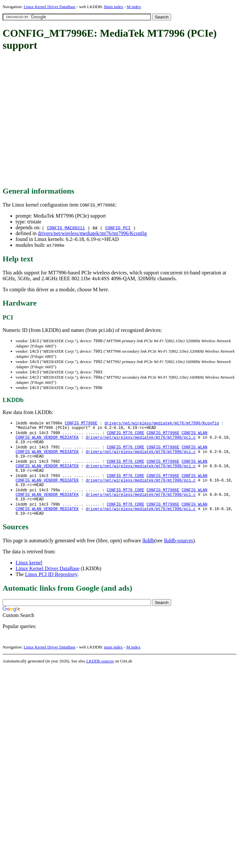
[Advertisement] (61, 119)
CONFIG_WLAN (194, 436)
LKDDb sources (100, 678)
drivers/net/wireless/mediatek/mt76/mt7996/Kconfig (92, 233)
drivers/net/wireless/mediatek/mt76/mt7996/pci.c (141, 442)
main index (113, 664)
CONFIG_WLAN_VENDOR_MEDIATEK (47, 442)
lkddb (148, 557)
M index (134, 7)
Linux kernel (29, 579)
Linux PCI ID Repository (51, 591)
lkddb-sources (179, 557)
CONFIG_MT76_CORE (126, 436)
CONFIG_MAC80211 (66, 228)
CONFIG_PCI (118, 228)
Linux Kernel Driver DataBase (50, 7)
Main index (114, 7)
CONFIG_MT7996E (81, 425)
